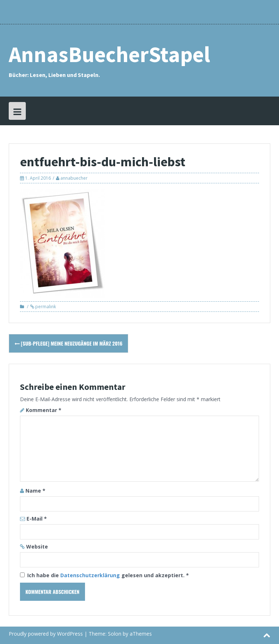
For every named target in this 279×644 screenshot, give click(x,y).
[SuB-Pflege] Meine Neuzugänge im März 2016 (68, 343)
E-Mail (37, 519)
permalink (45, 307)
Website (37, 547)
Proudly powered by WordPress (46, 634)
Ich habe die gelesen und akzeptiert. (104, 575)
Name (35, 491)
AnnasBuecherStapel (109, 54)
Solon (115, 634)
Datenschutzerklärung (91, 575)
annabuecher (74, 178)
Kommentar (44, 410)
